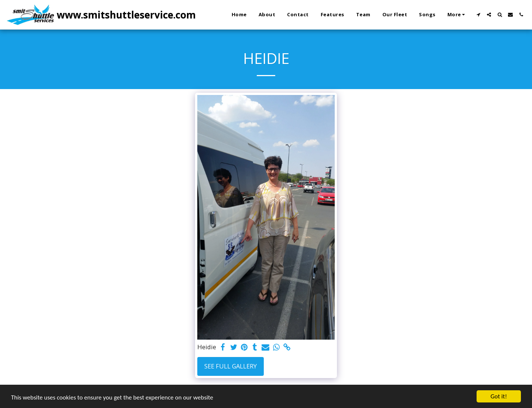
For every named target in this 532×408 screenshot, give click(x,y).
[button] (478, 15)
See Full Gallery (231, 366)
